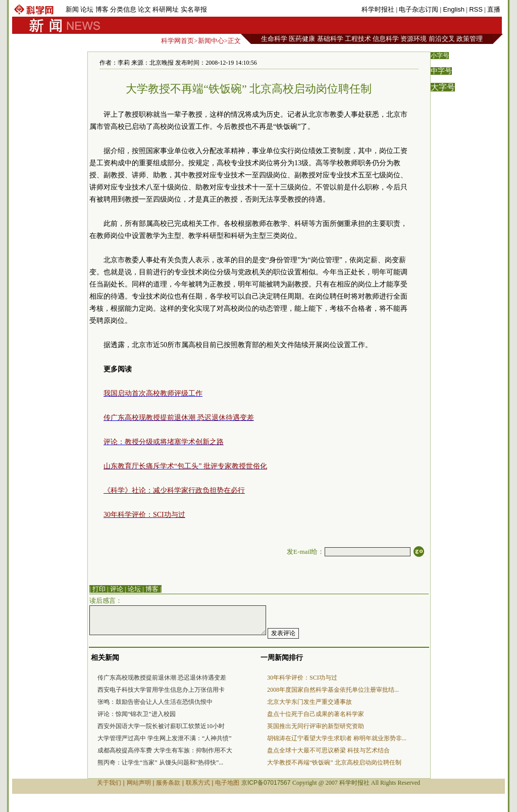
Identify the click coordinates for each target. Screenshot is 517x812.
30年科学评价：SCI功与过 (302, 678)
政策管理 (470, 39)
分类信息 (123, 9)
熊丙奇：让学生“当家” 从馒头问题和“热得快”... (160, 762)
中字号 (441, 71)
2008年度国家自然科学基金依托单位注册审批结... (333, 690)
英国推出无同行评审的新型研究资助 (316, 726)
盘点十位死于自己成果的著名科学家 (316, 714)
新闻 (72, 9)
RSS (476, 9)
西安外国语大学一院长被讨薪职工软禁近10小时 (161, 726)
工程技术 (358, 39)
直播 (494, 9)
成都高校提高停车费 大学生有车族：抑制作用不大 (165, 750)
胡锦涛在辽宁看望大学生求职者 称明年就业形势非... (337, 738)
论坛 (87, 9)
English (454, 9)
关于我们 (109, 783)
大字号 (443, 87)
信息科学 (386, 39)
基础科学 (330, 39)
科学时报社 (378, 9)
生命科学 (274, 39)
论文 (144, 9)
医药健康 (302, 39)
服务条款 (168, 783)
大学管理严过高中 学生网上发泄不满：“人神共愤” (165, 738)
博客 (102, 9)
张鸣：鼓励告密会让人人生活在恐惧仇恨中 (155, 702)
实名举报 (194, 9)
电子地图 (227, 783)
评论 (117, 589)
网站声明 (139, 783)
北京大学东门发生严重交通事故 (309, 702)
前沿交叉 (442, 39)
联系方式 (198, 783)
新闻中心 (211, 41)
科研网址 (166, 9)
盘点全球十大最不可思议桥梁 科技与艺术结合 (328, 750)
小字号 (440, 56)
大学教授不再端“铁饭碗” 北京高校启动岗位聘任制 (334, 762)
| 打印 (97, 589)
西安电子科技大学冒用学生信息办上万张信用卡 (161, 690)
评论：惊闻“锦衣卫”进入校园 (137, 714)
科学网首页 (177, 41)
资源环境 (413, 39)
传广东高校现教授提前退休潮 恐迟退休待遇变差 (162, 678)
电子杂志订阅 (419, 9)
